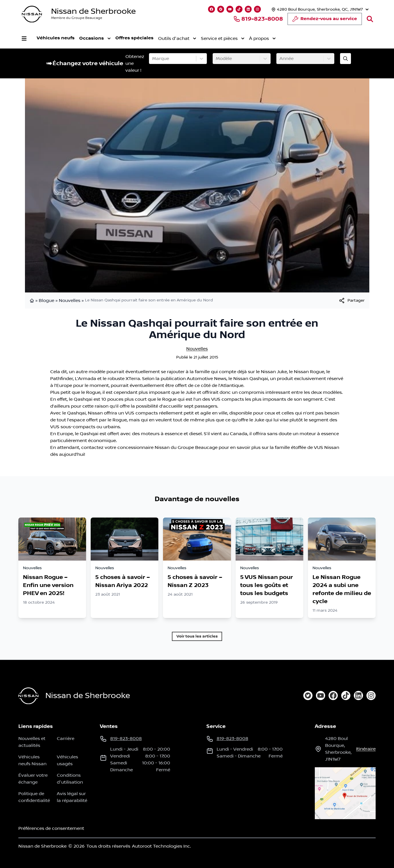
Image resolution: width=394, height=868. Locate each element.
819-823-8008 (258, 19)
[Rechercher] (370, 19)
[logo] (32, 14)
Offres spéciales (134, 38)
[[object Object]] (352, 301)
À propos (262, 38)
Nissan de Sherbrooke (93, 11)
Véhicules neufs (56, 38)
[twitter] (308, 695)
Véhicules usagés (67, 760)
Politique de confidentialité (34, 797)
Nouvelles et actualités (32, 742)
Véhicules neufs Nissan (32, 760)
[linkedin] (358, 695)
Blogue (46, 301)
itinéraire (366, 749)
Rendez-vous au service (325, 20)
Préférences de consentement (51, 828)
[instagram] (371, 695)
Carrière (66, 739)
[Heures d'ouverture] (319, 9)
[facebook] (333, 695)
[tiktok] (346, 695)
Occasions (95, 38)
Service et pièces (223, 38)
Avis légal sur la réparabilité (72, 797)
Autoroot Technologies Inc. (161, 846)
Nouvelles (70, 301)
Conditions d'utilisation (70, 779)
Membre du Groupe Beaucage (77, 18)
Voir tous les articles (197, 636)
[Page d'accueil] (28, 696)
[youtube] (321, 695)
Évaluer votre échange (33, 779)
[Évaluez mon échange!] (346, 59)
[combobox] (153, 59)
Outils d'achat (177, 38)
